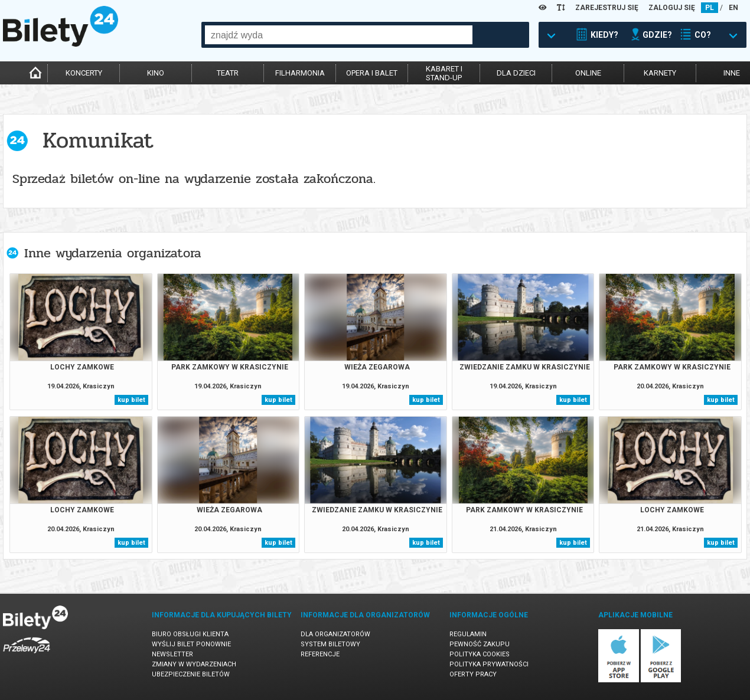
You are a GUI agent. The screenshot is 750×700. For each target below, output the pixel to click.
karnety (660, 73)
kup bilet (131, 400)
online (588, 73)
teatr (228, 73)
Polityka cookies (480, 654)
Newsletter (172, 654)
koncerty (84, 73)
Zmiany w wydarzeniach (194, 664)
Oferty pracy (473, 674)
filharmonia (300, 73)
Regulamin (468, 634)
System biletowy (330, 644)
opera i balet (372, 73)
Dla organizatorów (335, 634)
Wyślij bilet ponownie (191, 644)
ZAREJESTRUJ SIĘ (607, 8)
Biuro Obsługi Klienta (190, 634)
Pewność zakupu (480, 644)
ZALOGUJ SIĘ (672, 8)
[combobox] (339, 35)
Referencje (320, 654)
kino (156, 73)
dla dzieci (516, 73)
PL (710, 8)
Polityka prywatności (489, 664)
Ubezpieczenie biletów (191, 674)
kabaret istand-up (444, 73)
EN (733, 8)
